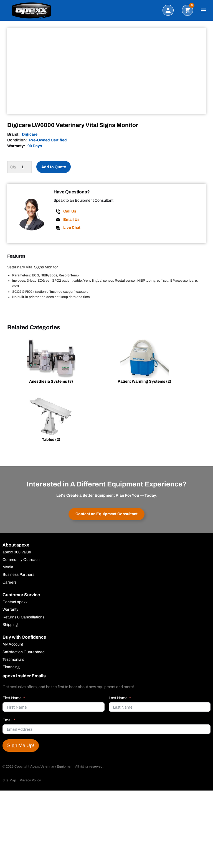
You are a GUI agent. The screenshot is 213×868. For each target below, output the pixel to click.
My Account (13, 644)
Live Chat (72, 228)
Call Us (70, 211)
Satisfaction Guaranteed (24, 652)
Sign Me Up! (21, 745)
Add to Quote (54, 167)
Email (7, 720)
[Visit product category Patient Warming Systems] (144, 362)
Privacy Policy (30, 780)
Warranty (10, 610)
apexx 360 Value (17, 552)
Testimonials (13, 660)
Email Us (71, 220)
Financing (11, 667)
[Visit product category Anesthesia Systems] (51, 362)
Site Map (9, 780)
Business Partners (18, 575)
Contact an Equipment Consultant (106, 514)
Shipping (10, 625)
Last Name (118, 698)
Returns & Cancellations (23, 617)
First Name (12, 698)
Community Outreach (21, 560)
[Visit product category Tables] (51, 420)
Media (8, 567)
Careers (10, 582)
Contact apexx (15, 602)
